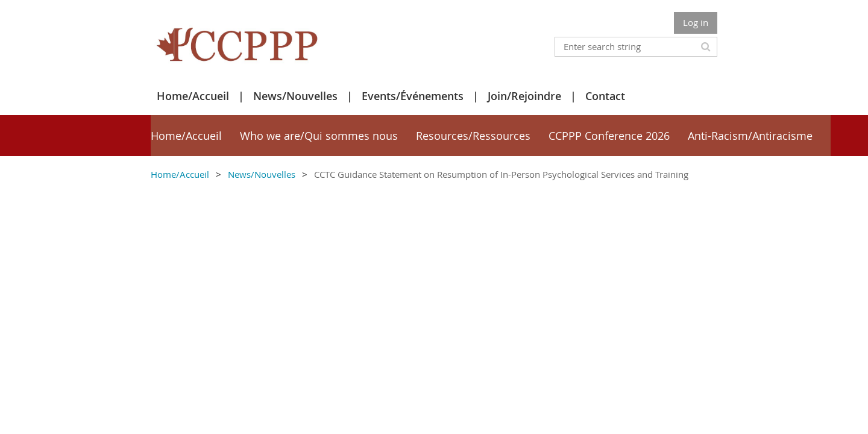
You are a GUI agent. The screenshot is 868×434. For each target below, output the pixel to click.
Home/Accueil (193, 96)
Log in (696, 22)
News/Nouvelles (295, 96)
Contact (605, 96)
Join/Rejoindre (524, 96)
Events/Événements (413, 96)
